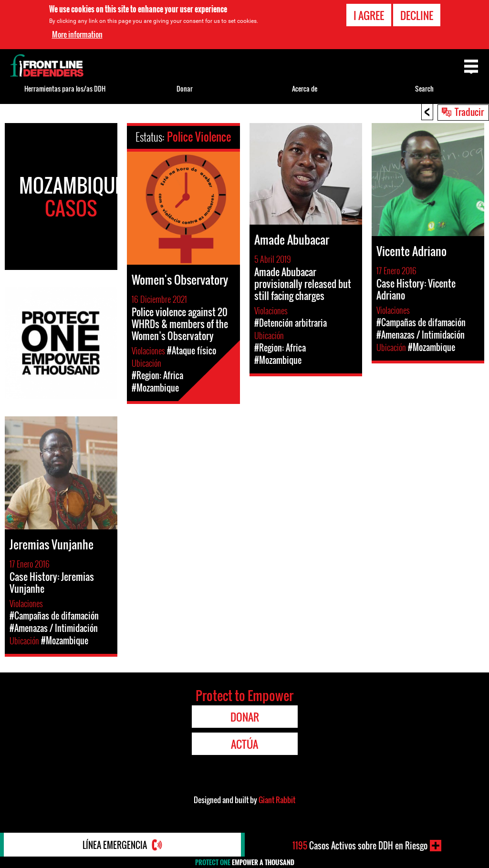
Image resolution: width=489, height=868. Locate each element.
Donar (185, 88)
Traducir (469, 112)
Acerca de (305, 88)
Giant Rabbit (277, 800)
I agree (369, 15)
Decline (417, 15)
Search (424, 88)
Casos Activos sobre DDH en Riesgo (360, 846)
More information (77, 34)
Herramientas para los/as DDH (65, 88)
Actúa (244, 744)
